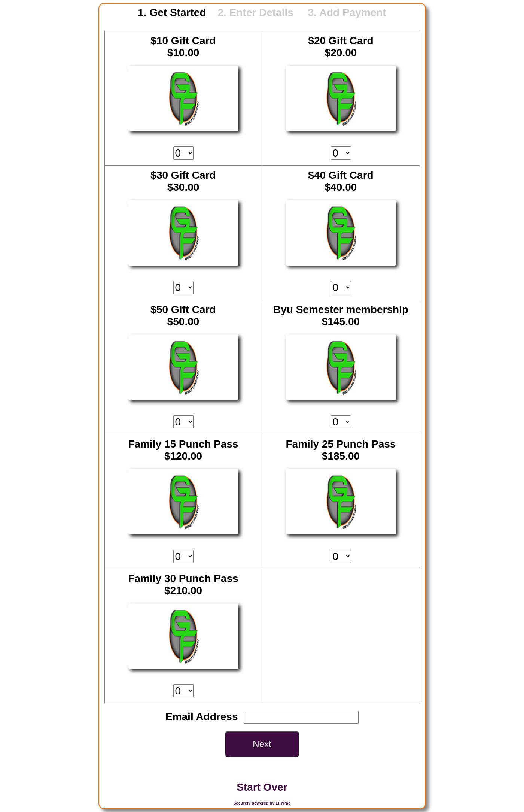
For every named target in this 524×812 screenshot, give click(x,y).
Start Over (262, 787)
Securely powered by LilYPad (262, 803)
